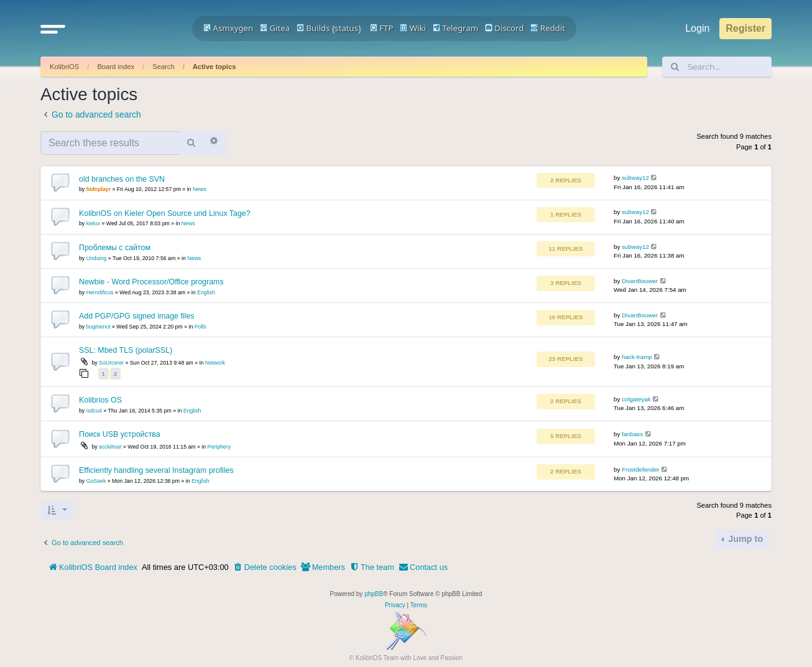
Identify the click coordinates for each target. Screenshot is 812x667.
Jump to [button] (744, 539)
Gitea (275, 28)
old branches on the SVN (122, 179)
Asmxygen (228, 28)
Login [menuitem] (697, 28)
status (346, 28)
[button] (53, 29)
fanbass (632, 434)
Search (163, 67)
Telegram (455, 28)
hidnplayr (99, 189)
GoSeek (96, 481)
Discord (505, 28)
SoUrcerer (111, 363)
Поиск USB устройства (120, 434)
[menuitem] (265, 567)
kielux (93, 223)
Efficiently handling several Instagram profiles (156, 470)
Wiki (413, 28)
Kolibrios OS (100, 400)
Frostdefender (641, 469)
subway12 (635, 178)
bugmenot (99, 327)
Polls (201, 327)
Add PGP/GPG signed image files (137, 316)
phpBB (374, 594)
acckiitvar (110, 447)
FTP (382, 28)
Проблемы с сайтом (115, 248)
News (200, 189)
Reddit (548, 28)
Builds (313, 28)
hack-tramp (637, 357)
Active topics (215, 67)
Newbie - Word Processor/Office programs (151, 282)
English (206, 292)
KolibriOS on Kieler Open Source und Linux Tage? (165, 213)
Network (215, 363)
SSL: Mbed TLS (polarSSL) (126, 350)
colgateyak (636, 399)
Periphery (219, 447)
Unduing (97, 258)
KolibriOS (64, 67)
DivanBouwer (640, 281)
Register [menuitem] (745, 28)
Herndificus (100, 292)
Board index (116, 67)
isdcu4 (94, 411)
